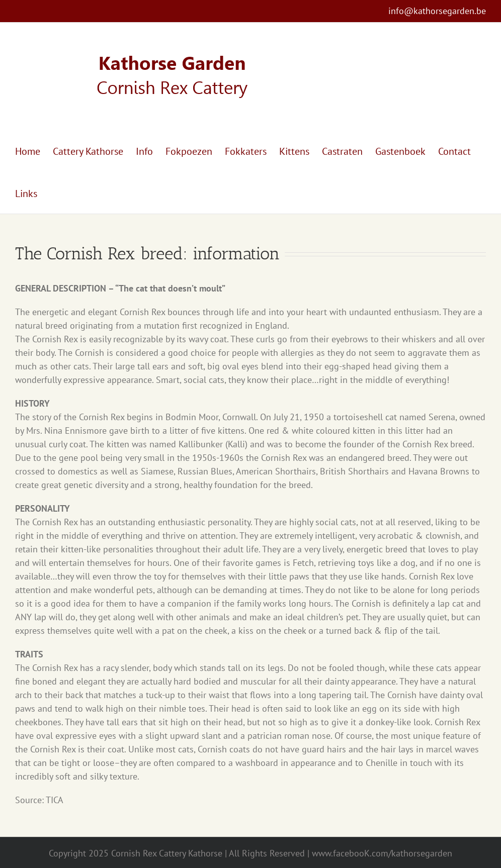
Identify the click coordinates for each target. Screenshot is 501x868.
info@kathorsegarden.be (437, 11)
